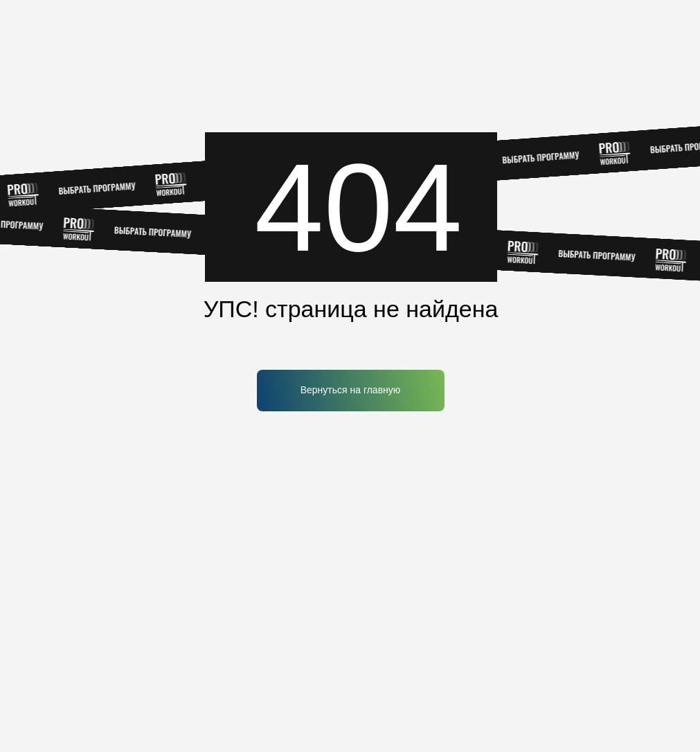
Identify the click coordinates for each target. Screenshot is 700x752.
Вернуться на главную (351, 390)
